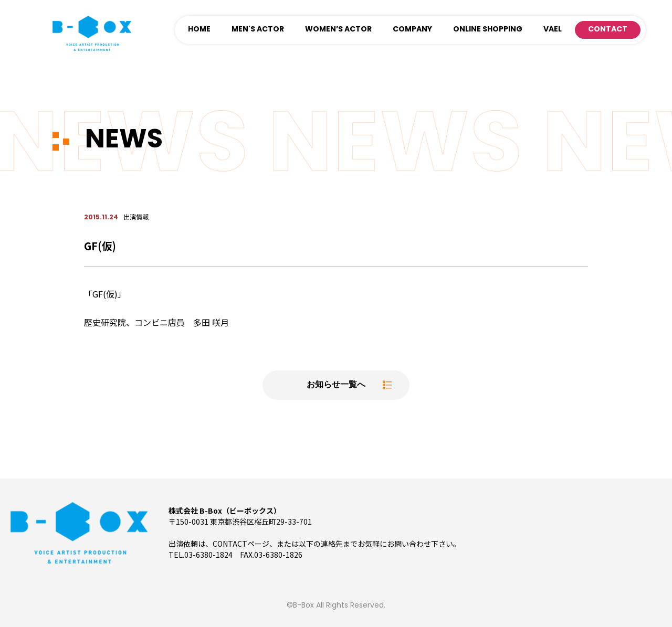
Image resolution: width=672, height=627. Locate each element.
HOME (199, 30)
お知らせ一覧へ (336, 385)
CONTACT (608, 30)
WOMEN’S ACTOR (338, 30)
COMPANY (412, 30)
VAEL (553, 30)
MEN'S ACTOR (258, 30)
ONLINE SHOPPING (488, 30)
